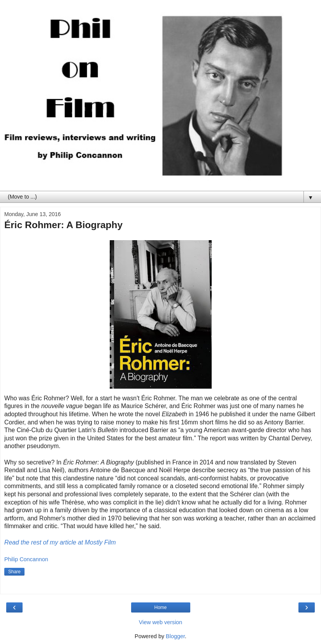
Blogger (175, 636)
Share (14, 572)
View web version (161, 622)
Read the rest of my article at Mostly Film (60, 542)
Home (160, 607)
